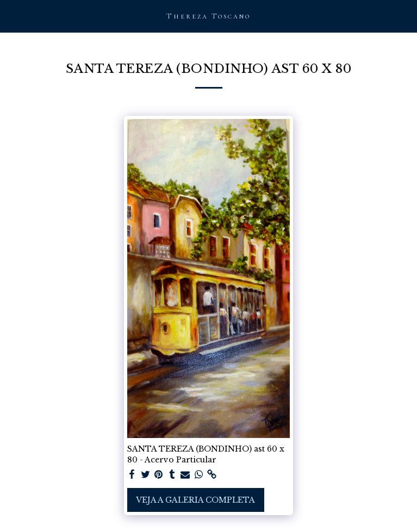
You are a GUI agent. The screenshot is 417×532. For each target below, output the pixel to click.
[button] (12, 16)
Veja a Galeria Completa (195, 500)
